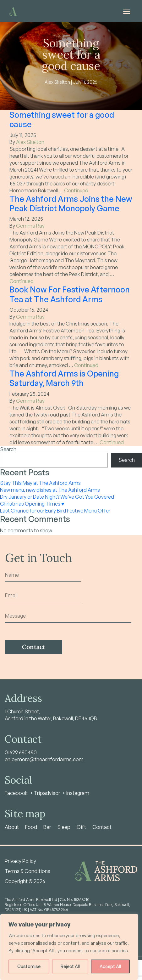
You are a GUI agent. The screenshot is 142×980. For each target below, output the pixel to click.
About (12, 827)
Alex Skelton (30, 142)
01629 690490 (21, 752)
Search (8, 449)
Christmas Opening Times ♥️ (32, 504)
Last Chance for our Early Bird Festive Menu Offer (55, 511)
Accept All (110, 966)
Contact (102, 827)
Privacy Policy (20, 861)
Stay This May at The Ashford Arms (40, 483)
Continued (76, 190)
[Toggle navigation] (127, 11)
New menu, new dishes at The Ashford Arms (50, 490)
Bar (47, 827)
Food (31, 827)
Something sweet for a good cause (62, 119)
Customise (29, 966)
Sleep (64, 827)
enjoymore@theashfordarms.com (44, 759)
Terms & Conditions (27, 871)
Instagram (78, 793)
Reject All (70, 966)
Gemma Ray (30, 226)
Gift (81, 827)
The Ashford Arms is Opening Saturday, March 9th (64, 378)
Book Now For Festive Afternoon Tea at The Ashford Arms (70, 294)
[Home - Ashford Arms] (13, 11)
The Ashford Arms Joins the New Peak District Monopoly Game (71, 203)
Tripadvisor (47, 793)
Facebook (16, 793)
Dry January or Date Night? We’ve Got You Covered (57, 497)
